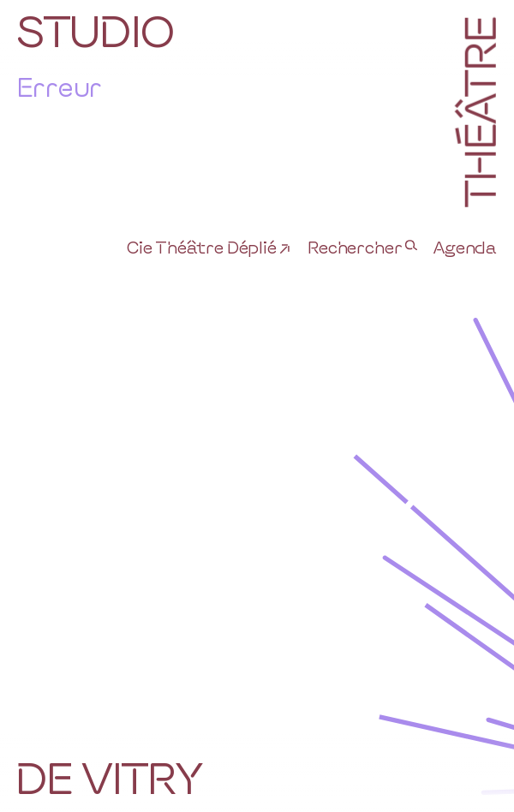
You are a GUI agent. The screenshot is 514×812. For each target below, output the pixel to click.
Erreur (59, 86)
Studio (95, 30)
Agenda (465, 247)
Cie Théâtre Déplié (202, 247)
